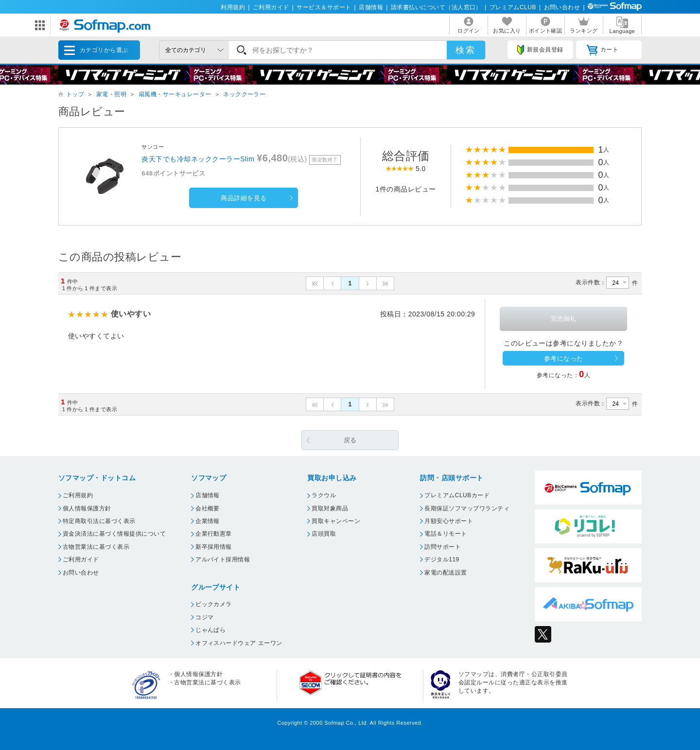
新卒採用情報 (214, 547)
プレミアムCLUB (513, 7)
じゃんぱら (210, 630)
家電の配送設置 (446, 573)
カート (603, 50)
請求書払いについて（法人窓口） (436, 7)
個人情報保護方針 (87, 508)
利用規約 (233, 7)
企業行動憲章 (214, 534)
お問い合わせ (562, 7)
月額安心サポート (449, 521)
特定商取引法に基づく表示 (99, 521)
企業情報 (208, 521)
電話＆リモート (446, 534)
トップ (75, 94)
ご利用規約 (78, 495)
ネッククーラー (244, 94)
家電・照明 (111, 94)
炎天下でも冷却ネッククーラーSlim (198, 159)
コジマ (204, 617)
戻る (350, 440)
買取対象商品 (330, 508)
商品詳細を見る (244, 198)
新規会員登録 (540, 50)
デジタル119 (442, 559)
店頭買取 (324, 534)
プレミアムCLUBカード (457, 495)
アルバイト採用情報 (223, 559)
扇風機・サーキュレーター (175, 94)
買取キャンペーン (336, 521)
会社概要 (208, 508)
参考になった (564, 358)
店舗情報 (371, 7)
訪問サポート (443, 547)
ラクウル (324, 495)
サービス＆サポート (324, 7)
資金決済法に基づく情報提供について (114, 534)
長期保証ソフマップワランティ (467, 508)
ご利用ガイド (271, 7)
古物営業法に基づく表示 (96, 547)
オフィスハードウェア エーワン (239, 643)
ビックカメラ (214, 604)
